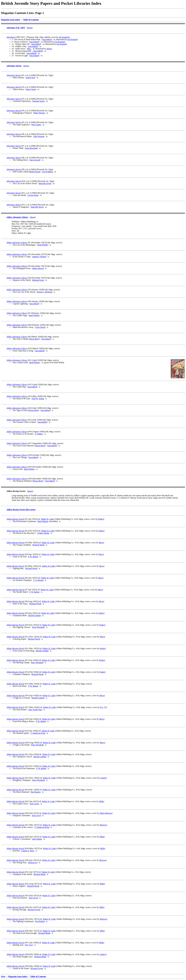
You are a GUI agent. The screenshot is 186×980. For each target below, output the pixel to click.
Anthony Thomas (39, 257)
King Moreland (31, 148)
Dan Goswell (35, 160)
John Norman (39, 136)
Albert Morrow (106, 813)
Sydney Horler (43, 533)
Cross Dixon (40, 327)
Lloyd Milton (48, 172)
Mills (101, 801)
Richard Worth (38, 545)
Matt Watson (43, 521)
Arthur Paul (30, 78)
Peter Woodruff (38, 627)
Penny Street (31, 89)
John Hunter (37, 839)
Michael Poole (38, 280)
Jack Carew (34, 804)
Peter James (36, 125)
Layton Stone (33, 195)
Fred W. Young (38, 399)
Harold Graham (34, 615)
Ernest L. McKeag (45, 292)
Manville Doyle (45, 183)
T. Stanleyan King (38, 733)
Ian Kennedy (64, 37)
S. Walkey (39, 434)
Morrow (103, 825)
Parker (101, 519)
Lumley (103, 778)
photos (49, 49)
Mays (101, 543)
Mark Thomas (39, 113)
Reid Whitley (43, 245)
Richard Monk (40, 874)
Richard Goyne (34, 910)
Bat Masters (36, 792)
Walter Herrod (38, 268)
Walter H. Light (47, 519)
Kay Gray (29, 945)
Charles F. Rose (28, 851)
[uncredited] (47, 39)
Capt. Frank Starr (35, 710)
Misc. (29, 49)
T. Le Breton (38, 580)
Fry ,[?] (103, 707)
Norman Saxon (38, 101)
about (30, 28)
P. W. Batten (33, 557)
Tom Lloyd (36, 815)
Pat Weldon (40, 921)
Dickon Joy (33, 863)
